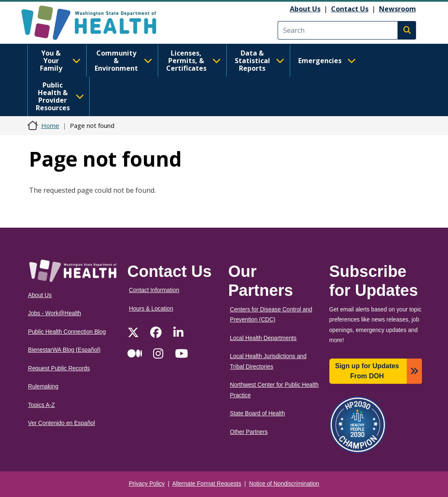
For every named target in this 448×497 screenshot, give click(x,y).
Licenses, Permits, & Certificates (194, 61)
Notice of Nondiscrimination (284, 484)
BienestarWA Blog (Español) (64, 350)
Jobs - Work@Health (55, 313)
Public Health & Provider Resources (60, 96)
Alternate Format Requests (207, 484)
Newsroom (398, 9)
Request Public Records (59, 368)
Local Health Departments (263, 338)
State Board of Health (258, 413)
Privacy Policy (147, 484)
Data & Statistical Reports (260, 61)
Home (50, 125)
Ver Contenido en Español (62, 423)
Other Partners (249, 432)
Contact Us (350, 9)
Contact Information (154, 290)
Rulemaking (43, 387)
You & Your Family (60, 61)
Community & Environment (123, 61)
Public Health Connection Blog (67, 332)
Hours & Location (151, 309)
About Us (305, 9)
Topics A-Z (42, 405)
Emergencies (327, 61)
